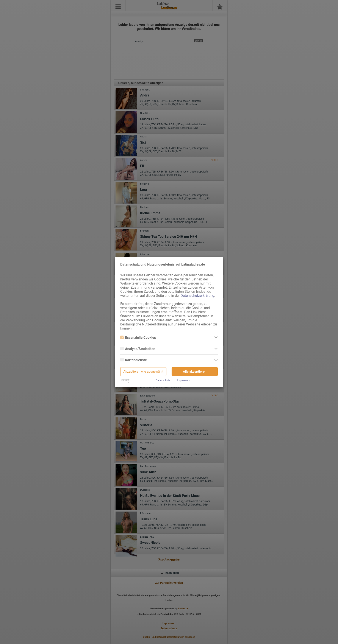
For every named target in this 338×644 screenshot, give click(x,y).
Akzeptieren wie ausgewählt (143, 372)
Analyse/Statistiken (138, 349)
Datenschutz (163, 380)
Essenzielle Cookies (138, 338)
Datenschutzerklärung (197, 296)
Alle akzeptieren (195, 372)
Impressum (183, 380)
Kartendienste (134, 360)
